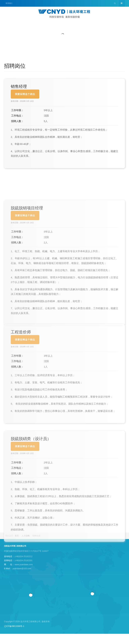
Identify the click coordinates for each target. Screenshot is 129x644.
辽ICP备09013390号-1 (14, 626)
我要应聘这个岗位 (25, 107)
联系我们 (9, 3)
